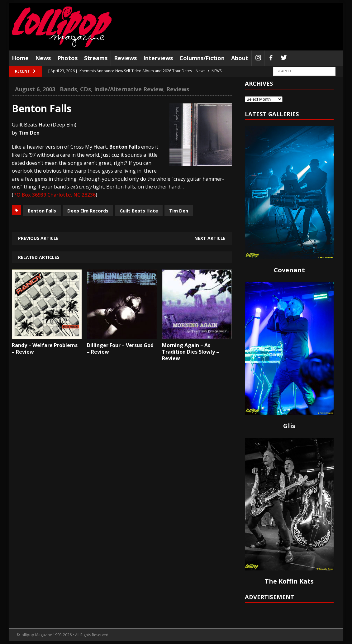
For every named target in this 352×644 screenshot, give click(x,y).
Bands (68, 89)
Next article (210, 238)
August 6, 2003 (35, 89)
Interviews (158, 58)
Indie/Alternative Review (129, 89)
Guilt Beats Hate (139, 211)
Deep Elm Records (88, 211)
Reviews (125, 58)
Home (20, 58)
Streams (96, 58)
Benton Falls (42, 211)
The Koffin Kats (289, 581)
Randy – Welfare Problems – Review (45, 348)
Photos (67, 58)
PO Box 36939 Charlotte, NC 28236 (55, 195)
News (43, 58)
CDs (86, 89)
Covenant (289, 270)
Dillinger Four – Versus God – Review (120, 348)
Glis (289, 426)
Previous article (38, 238)
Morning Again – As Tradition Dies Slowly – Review (190, 352)
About (240, 58)
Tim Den (179, 211)
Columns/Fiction (202, 58)
